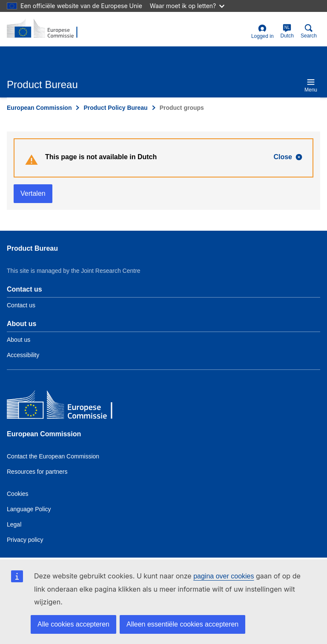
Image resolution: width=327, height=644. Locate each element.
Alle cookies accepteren (73, 624)
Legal (14, 524)
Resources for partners (37, 472)
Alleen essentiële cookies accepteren (182, 624)
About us (19, 340)
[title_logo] (48, 29)
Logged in (262, 32)
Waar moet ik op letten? (187, 6)
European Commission (39, 108)
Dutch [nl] (287, 31)
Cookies (18, 494)
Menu (311, 85)
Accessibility (23, 355)
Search (309, 31)
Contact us (21, 305)
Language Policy (29, 509)
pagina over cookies (224, 576)
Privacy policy (25, 540)
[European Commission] (69, 407)
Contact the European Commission (53, 456)
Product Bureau (32, 248)
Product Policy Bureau (115, 108)
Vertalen (33, 193)
